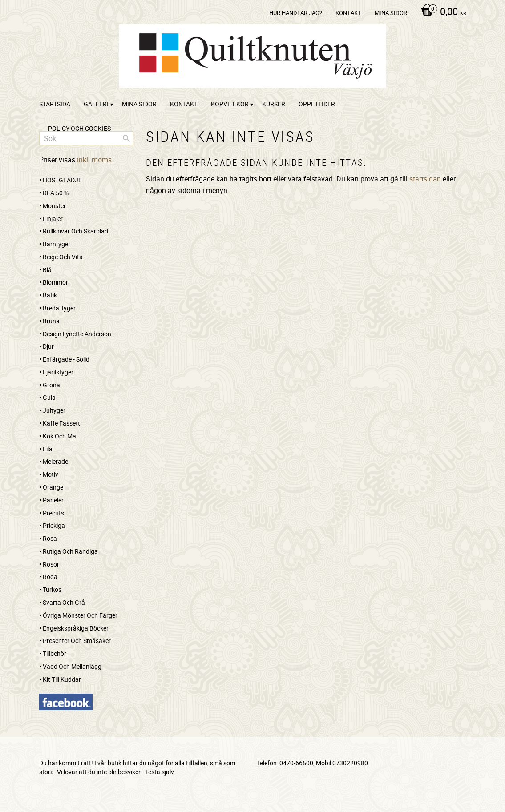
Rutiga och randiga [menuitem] (70, 551)
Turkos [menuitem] (52, 589)
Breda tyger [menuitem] (59, 308)
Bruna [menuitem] (51, 321)
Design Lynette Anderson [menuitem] (77, 334)
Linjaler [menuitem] (53, 219)
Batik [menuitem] (50, 295)
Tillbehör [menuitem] (55, 653)
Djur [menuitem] (48, 346)
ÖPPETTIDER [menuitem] (317, 104)
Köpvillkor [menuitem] (230, 104)
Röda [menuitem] (50, 577)
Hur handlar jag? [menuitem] (296, 13)
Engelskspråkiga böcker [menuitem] (76, 628)
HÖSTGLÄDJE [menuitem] (62, 180)
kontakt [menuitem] (348, 13)
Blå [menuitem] (47, 270)
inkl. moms (94, 160)
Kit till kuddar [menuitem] (62, 679)
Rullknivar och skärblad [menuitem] (75, 231)
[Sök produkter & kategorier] (86, 138)
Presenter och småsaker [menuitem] (77, 641)
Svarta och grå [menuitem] (64, 602)
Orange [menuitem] (53, 487)
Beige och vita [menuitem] (63, 257)
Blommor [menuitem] (55, 282)
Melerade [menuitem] (55, 461)
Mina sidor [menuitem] (391, 13)
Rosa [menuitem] (50, 538)
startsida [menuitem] (55, 104)
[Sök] (126, 138)
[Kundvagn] (441, 12)
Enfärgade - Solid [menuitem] (66, 359)
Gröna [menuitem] (51, 385)
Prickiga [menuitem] (54, 525)
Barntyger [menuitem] (57, 244)
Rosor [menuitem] (51, 564)
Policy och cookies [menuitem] (79, 128)
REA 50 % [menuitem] (56, 193)
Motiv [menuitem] (50, 474)
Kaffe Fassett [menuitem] (61, 423)
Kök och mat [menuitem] (61, 436)
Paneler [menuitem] (53, 500)
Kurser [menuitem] (274, 104)
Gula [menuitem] (49, 397)
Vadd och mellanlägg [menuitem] (72, 666)
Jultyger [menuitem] (54, 410)
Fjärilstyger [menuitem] (58, 372)
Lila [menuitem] (48, 449)
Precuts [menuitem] (53, 513)
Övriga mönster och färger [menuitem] (80, 615)
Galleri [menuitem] (96, 104)
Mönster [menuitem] (54, 206)
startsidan (425, 179)
